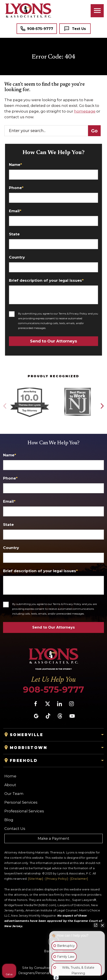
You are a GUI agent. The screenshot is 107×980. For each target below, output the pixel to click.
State (14, 234)
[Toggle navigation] (97, 11)
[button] (102, 406)
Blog (9, 820)
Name (15, 165)
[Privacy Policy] (57, 879)
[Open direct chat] (96, 925)
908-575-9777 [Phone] (53, 690)
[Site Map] (36, 879)
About (10, 785)
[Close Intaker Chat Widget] (102, 925)
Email (15, 211)
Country (17, 257)
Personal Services (21, 802)
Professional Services (24, 811)
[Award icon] (30, 388)
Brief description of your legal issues (46, 281)
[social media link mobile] (36, 704)
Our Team (14, 794)
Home (10, 776)
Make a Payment (53, 838)
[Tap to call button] (37, 29)
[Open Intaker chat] (56, 978)
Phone (16, 188)
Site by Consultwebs (38, 968)
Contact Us (15, 829)
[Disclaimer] (79, 879)
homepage (85, 111)
